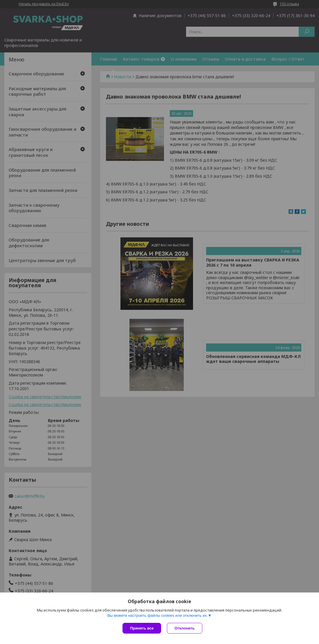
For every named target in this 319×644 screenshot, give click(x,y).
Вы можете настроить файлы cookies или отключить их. (158, 615)
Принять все (142, 628)
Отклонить (184, 628)
